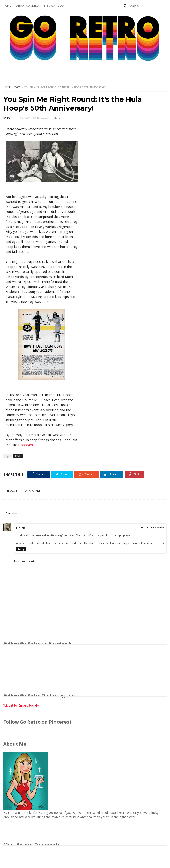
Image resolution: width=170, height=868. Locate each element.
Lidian (21, 528)
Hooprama (26, 445)
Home (7, 6)
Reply (21, 549)
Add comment (24, 561)
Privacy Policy (54, 6)
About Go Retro (28, 6)
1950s (17, 87)
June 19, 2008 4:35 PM (151, 528)
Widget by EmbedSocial (22, 705)
